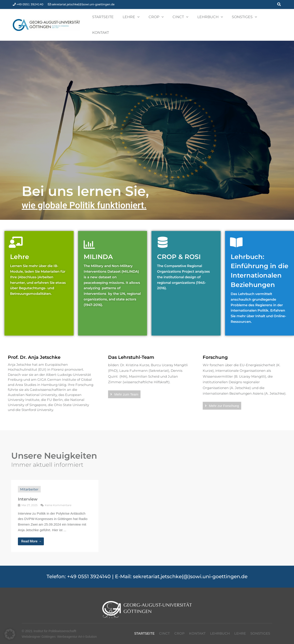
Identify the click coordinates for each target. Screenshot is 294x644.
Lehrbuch (220, 630)
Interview (28, 496)
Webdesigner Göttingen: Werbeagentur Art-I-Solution (61, 633)
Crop (179, 630)
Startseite (144, 630)
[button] (279, 4)
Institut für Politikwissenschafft (56, 628)
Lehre (21, 244)
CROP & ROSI (181, 244)
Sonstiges (260, 630)
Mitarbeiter (29, 486)
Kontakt (197, 630)
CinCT (164, 630)
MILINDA (100, 244)
